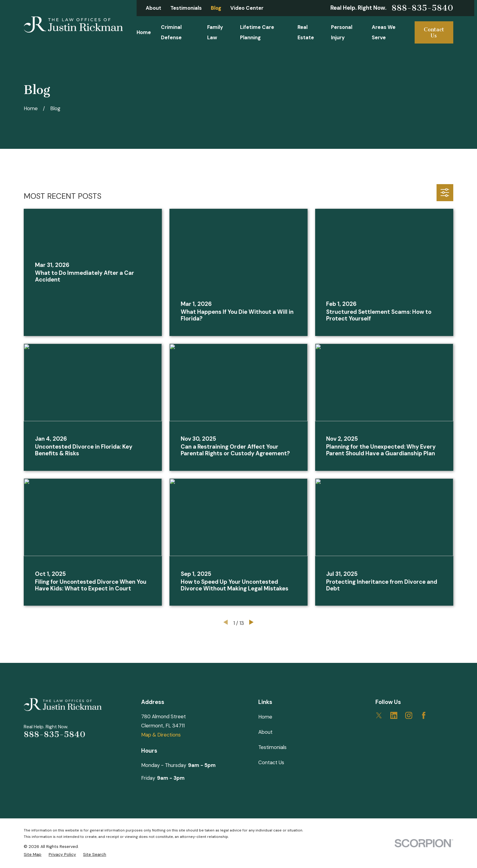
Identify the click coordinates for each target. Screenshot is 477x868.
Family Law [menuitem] (215, 32)
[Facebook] (424, 715)
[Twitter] (379, 715)
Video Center (247, 8)
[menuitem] (33, 855)
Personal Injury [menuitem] (342, 32)
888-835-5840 (422, 8)
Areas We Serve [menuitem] (384, 32)
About (153, 8)
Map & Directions (161, 735)
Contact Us (434, 33)
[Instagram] (409, 715)
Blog (216, 8)
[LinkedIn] (394, 715)
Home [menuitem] (144, 32)
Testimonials (186, 8)
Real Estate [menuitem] (306, 32)
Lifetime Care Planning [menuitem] (257, 32)
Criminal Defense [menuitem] (171, 32)
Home (265, 717)
